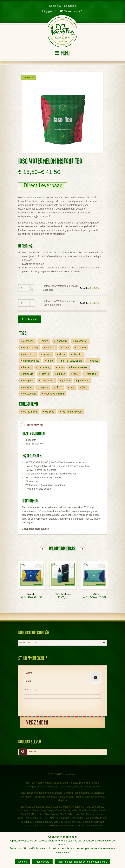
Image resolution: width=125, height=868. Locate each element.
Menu (65, 53)
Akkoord (23, 862)
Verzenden (37, 723)
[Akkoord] (120, 850)
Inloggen (47, 11)
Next (82, 549)
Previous (43, 549)
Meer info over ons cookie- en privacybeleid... (82, 862)
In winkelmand (30, 319)
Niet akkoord (42, 862)
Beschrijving (35, 425)
